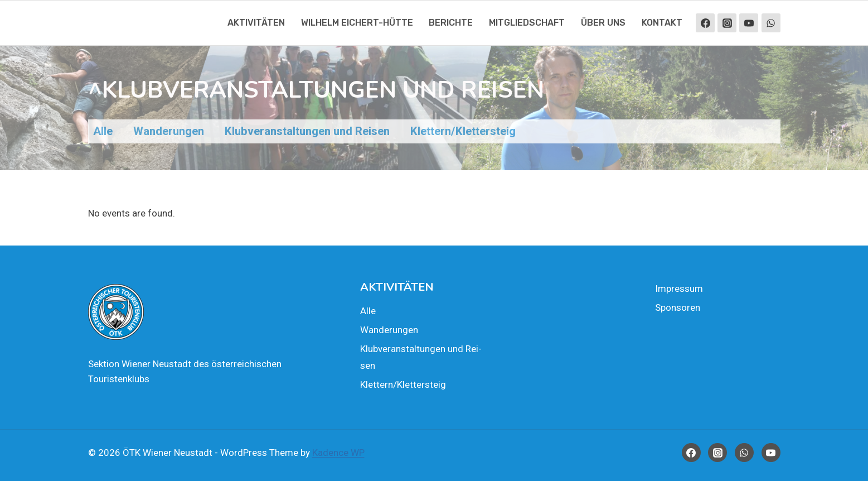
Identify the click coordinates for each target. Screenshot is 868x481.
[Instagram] (727, 23)
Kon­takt (662, 23)
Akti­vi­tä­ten (256, 23)
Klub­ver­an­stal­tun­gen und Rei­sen (421, 357)
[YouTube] (749, 23)
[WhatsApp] (771, 23)
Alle (368, 311)
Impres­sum (679, 288)
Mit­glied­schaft (527, 23)
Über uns (603, 23)
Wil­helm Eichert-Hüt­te (357, 23)
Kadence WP (338, 453)
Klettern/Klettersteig (403, 384)
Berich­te (451, 23)
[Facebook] (705, 23)
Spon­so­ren (678, 307)
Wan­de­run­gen (389, 330)
